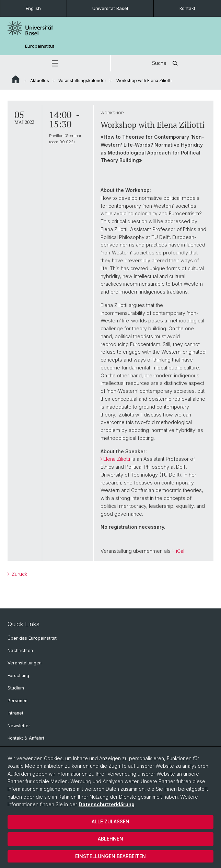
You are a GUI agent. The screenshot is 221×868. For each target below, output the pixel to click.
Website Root (16, 79)
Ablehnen (110, 839)
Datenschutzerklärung (107, 804)
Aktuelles (40, 81)
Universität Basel (110, 8)
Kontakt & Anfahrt (26, 738)
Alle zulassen (110, 821)
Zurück (19, 574)
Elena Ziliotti (117, 459)
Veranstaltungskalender (82, 81)
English (33, 8)
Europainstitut (40, 46)
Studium (16, 688)
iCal (179, 551)
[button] (55, 63)
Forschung (18, 676)
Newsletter (19, 726)
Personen (18, 701)
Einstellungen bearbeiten (110, 856)
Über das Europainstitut (32, 638)
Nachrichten (20, 650)
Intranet (15, 713)
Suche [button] (166, 63)
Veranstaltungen (25, 663)
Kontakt (187, 8)
